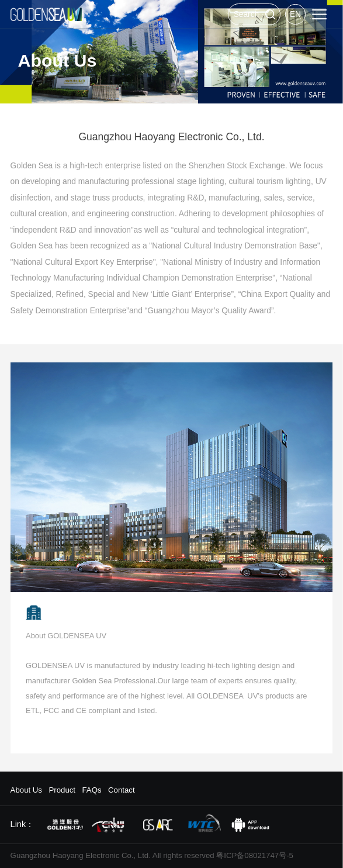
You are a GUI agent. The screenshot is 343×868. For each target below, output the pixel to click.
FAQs (91, 790)
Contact (122, 790)
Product (62, 790)
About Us (26, 790)
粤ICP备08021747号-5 (255, 855)
